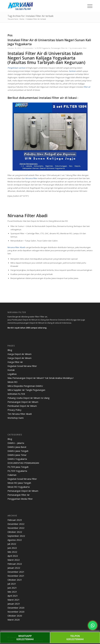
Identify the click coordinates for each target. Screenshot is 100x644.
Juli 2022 (12, 544)
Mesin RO (12, 382)
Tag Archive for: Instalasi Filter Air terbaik (31, 16)
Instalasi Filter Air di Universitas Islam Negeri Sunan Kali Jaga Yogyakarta (49, 42)
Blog (10, 350)
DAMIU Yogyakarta (17, 459)
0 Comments (28, 48)
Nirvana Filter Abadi (16, 247)
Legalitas (12, 374)
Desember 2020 (16, 608)
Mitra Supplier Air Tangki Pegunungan (26, 390)
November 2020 (16, 612)
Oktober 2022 (15, 532)
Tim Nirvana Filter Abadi (20, 414)
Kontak (11, 370)
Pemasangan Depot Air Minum (23, 402)
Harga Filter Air (15, 362)
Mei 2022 (12, 552)
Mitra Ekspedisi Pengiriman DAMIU (25, 386)
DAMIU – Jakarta (16, 443)
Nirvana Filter (31, 178)
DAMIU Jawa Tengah (18, 451)
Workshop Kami (16, 418)
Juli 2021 (12, 584)
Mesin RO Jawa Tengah (19, 483)
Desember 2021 (16, 572)
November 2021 (16, 576)
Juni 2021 (12, 588)
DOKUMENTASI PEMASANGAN (23, 463)
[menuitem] (88, 6)
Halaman (12, 475)
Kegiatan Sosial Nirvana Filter (22, 366)
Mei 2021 (12, 592)
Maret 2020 (14, 620)
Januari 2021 (14, 604)
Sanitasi (72, 71)
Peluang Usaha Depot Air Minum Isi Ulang (29, 398)
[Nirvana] (42, 6)
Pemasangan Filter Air (59, 48)
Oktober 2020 (15, 616)
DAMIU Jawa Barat (17, 447)
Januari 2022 (14, 568)
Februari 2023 (15, 520)
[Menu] (88, 6)
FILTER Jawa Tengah (18, 467)
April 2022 (13, 556)
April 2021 (13, 596)
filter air (87, 87)
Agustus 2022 (15, 540)
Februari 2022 (15, 564)
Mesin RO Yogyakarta (19, 487)
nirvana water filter (79, 48)
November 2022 (16, 528)
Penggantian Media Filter (20, 499)
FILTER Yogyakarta (43, 48)
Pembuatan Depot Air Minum (22, 406)
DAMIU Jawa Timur (17, 455)
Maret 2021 (14, 600)
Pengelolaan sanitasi (16, 68)
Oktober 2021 (15, 580)
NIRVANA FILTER (16, 394)
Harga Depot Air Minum (19, 354)
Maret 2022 (14, 560)
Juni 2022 (12, 548)
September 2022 (16, 536)
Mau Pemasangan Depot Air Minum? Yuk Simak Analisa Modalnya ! (41, 378)
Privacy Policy (14, 410)
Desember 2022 (16, 524)
